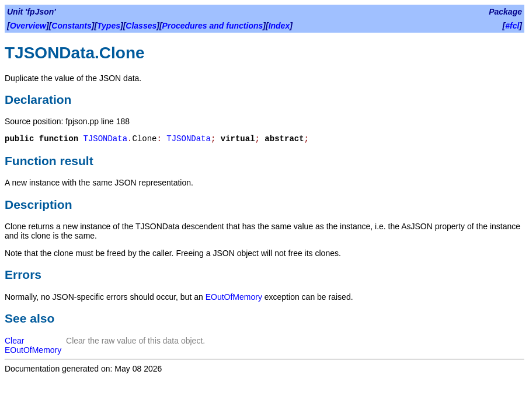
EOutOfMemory (234, 297)
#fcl (512, 26)
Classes (141, 26)
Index (279, 26)
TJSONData (105, 139)
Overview (28, 26)
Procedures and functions (213, 26)
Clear (14, 341)
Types (109, 26)
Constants (71, 26)
